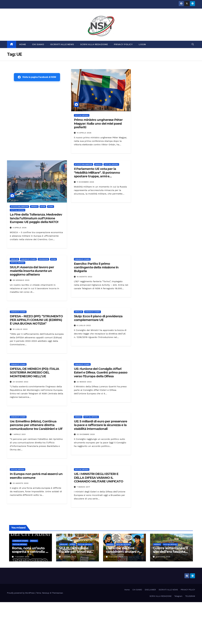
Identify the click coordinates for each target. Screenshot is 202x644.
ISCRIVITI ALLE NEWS (62, 44)
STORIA (51, 206)
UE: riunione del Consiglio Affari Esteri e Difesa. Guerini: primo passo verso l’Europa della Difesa (101, 373)
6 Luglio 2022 (84, 325)
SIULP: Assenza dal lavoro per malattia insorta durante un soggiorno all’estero (32, 271)
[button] (193, 44)
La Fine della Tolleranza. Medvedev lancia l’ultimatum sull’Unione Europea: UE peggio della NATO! (36, 218)
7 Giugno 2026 (22, 557)
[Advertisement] (37, 102)
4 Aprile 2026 (20, 228)
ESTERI (43, 206)
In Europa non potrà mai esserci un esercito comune (36, 476)
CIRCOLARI (14, 259)
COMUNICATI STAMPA (28, 259)
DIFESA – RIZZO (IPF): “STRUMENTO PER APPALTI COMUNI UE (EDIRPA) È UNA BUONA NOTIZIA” (36, 320)
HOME (23, 44)
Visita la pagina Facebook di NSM (37, 77)
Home (127, 590)
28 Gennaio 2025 (21, 280)
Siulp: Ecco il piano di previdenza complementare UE (98, 318)
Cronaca (34, 206)
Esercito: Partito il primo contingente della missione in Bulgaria (96, 267)
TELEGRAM (190, 596)
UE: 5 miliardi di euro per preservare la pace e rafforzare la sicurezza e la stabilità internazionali (101, 425)
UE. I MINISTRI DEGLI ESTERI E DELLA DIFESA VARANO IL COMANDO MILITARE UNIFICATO (99, 478)
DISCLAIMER (150, 590)
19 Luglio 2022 (20, 329)
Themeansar (57, 593)
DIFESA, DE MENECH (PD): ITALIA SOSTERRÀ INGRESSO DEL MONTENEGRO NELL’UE (34, 373)
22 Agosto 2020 (21, 483)
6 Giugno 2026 (163, 557)
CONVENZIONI (43, 259)
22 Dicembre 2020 (86, 434)
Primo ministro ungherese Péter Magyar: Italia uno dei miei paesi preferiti (98, 124)
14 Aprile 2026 (84, 133)
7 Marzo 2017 (83, 487)
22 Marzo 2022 (84, 382)
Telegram (178, 596)
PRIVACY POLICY (123, 44)
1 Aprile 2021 (19, 434)
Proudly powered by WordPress (21, 593)
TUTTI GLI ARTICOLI (82, 115)
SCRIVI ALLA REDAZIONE (94, 44)
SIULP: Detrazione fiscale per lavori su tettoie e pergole (75, 552)
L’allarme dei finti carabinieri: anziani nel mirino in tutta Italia (124, 552)
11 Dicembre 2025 (85, 182)
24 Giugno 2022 (20, 382)
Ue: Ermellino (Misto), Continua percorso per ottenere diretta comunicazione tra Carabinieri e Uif (36, 425)
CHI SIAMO (38, 44)
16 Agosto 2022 (85, 277)
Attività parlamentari (19, 206)
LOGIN (142, 44)
